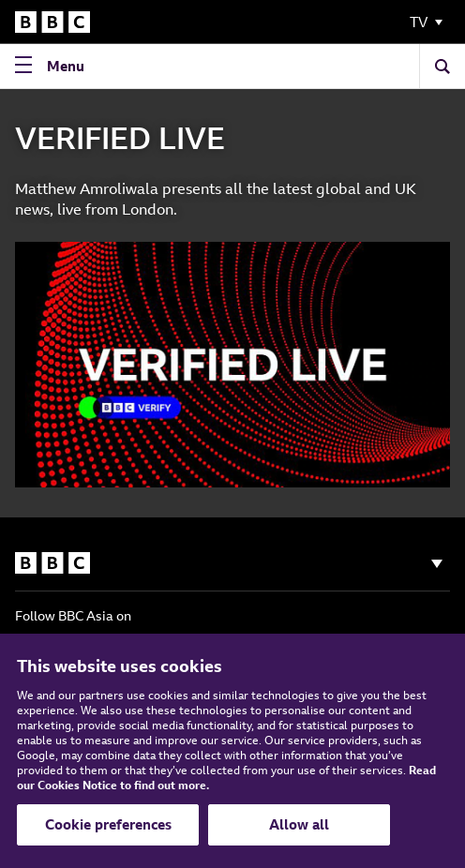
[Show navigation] (437, 564)
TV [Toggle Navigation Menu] (419, 22)
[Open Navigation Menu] (54, 66)
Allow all (299, 824)
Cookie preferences (108, 824)
